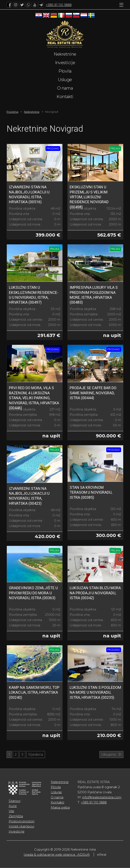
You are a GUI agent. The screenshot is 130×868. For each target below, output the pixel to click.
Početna (12, 112)
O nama (65, 88)
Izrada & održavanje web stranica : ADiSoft (57, 855)
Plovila (65, 71)
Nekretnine (65, 54)
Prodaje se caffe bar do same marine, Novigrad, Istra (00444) (93, 393)
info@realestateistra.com (102, 797)
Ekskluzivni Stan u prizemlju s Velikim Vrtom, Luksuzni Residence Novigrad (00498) (89, 197)
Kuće (13, 806)
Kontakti (65, 97)
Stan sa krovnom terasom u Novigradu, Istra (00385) (91, 492)
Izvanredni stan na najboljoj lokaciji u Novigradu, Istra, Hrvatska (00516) (29, 194)
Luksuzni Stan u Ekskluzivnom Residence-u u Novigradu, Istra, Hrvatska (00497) (34, 295)
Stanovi (15, 801)
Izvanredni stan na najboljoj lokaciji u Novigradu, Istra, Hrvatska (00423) (29, 496)
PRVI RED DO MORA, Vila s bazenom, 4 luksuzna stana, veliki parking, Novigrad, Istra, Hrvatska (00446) (34, 398)
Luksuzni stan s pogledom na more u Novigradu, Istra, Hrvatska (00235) (95, 692)
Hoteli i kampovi (21, 826)
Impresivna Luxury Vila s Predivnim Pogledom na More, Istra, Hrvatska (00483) (94, 295)
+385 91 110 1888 (59, 5)
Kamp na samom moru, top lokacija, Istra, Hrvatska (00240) (34, 692)
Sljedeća (36, 755)
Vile (11, 811)
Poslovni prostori (22, 821)
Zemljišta (16, 816)
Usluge (65, 80)
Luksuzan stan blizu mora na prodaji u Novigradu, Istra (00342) (95, 593)
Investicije (65, 63)
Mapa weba (60, 807)
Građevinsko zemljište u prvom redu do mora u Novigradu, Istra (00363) (33, 593)
